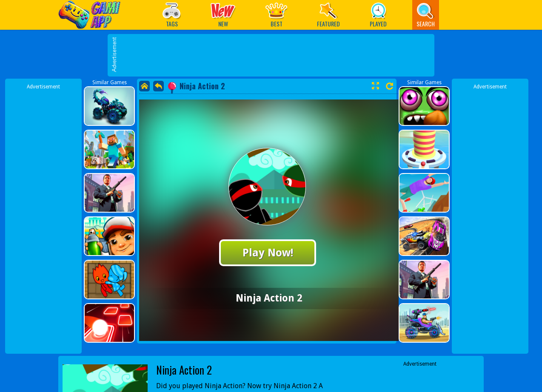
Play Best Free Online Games (92, 15)
